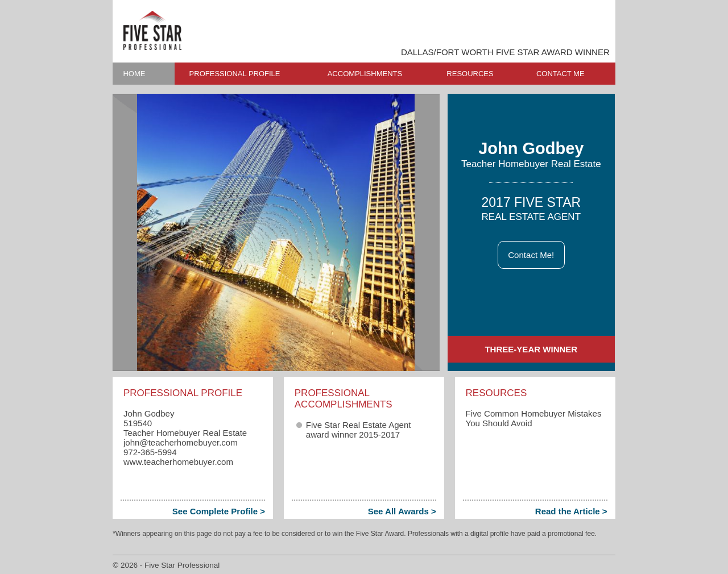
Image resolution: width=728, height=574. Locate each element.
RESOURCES (470, 74)
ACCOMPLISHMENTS (365, 74)
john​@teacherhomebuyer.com (181, 442)
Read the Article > (571, 511)
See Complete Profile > (219, 511)
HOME (134, 74)
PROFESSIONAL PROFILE (235, 74)
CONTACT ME (561, 74)
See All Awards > (402, 511)
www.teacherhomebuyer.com (178, 462)
